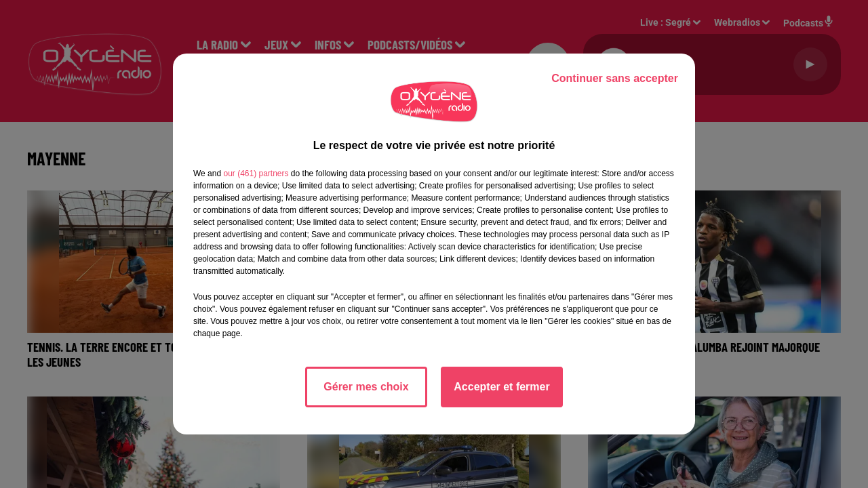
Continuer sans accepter (615, 78)
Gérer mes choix (366, 387)
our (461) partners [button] (256, 174)
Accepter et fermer (501, 387)
